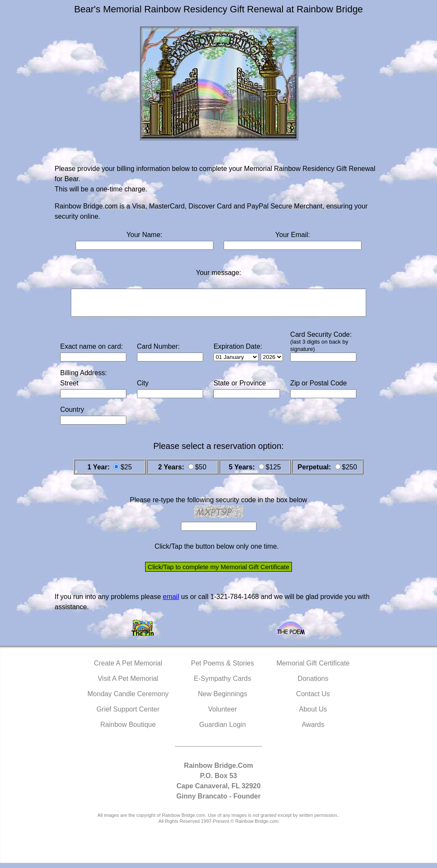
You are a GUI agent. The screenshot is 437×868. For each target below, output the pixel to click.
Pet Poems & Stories (223, 668)
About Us (313, 714)
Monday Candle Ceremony (128, 699)
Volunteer (223, 714)
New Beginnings (223, 699)
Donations (313, 684)
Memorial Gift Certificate (313, 668)
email (171, 602)
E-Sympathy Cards (222, 684)
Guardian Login (223, 730)
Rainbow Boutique (128, 730)
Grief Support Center (128, 714)
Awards (313, 730)
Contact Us (313, 699)
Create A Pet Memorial (128, 668)
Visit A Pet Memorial (128, 684)
